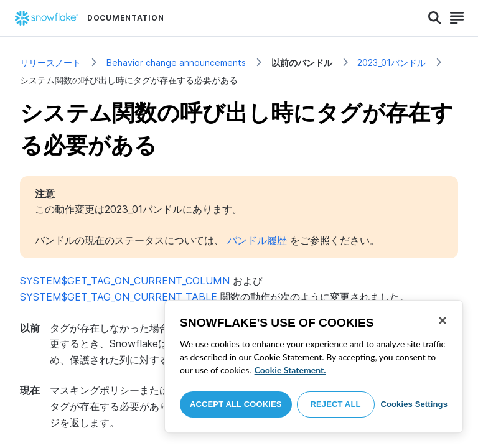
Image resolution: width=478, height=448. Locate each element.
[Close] (443, 320)
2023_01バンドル (391, 63)
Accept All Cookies (236, 404)
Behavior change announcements (176, 63)
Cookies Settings (414, 404)
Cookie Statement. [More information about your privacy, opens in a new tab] (290, 370)
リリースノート (50, 63)
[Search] (435, 18)
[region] (314, 366)
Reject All (336, 404)
